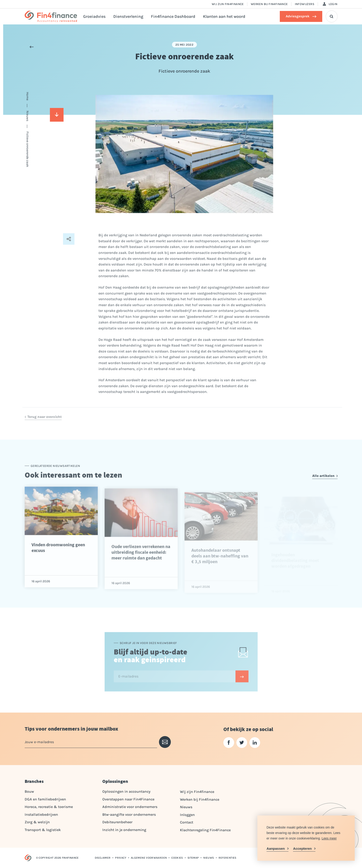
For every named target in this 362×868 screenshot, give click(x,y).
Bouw (29, 791)
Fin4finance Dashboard (173, 16)
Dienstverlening (128, 16)
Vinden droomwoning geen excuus (58, 560)
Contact (187, 822)
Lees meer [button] (329, 838)
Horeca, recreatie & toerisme (49, 807)
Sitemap (193, 858)
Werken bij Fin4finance (269, 4)
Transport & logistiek (43, 830)
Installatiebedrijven (41, 814)
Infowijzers (305, 4)
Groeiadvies (94, 16)
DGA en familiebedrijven (45, 799)
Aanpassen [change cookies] (276, 848)
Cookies (177, 858)
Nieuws (186, 807)
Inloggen (187, 815)
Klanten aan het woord (224, 16)
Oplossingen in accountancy (126, 791)
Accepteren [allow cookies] (302, 848)
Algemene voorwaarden (149, 858)
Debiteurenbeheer (117, 822)
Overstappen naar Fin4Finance (128, 799)
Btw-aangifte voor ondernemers (129, 814)
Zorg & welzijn (37, 822)
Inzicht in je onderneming (124, 830)
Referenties (227, 858)
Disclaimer (103, 858)
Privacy (121, 858)
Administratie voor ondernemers (130, 807)
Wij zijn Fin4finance (228, 4)
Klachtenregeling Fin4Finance (205, 830)
